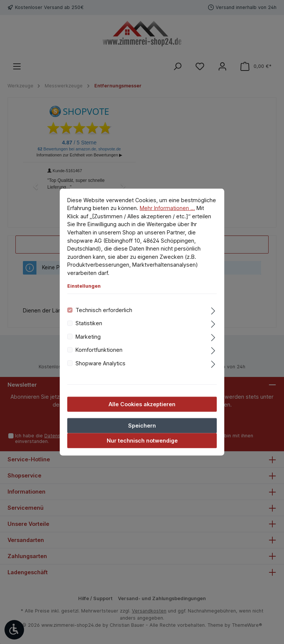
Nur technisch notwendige (142, 441)
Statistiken (89, 323)
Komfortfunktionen (99, 350)
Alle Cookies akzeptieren (142, 404)
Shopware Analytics (100, 363)
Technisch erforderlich (104, 310)
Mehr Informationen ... (167, 208)
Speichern (142, 426)
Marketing (88, 336)
